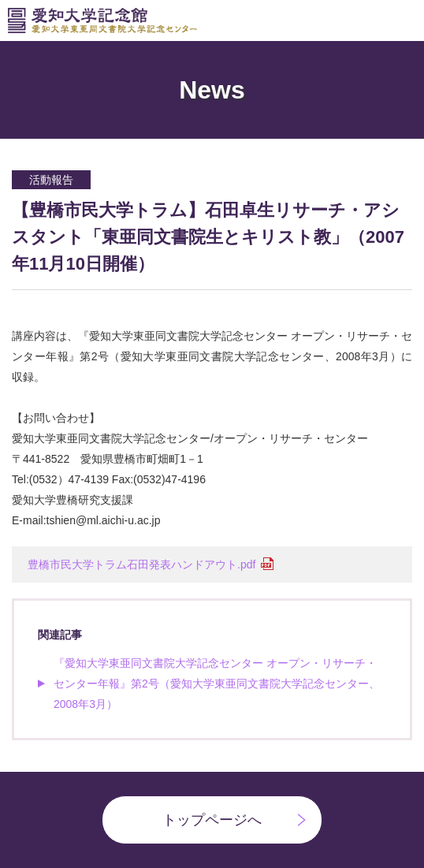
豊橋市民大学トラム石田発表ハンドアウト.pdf (141, 564)
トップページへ (212, 820)
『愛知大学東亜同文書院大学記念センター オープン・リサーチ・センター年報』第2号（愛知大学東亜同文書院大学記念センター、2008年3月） (217, 684)
